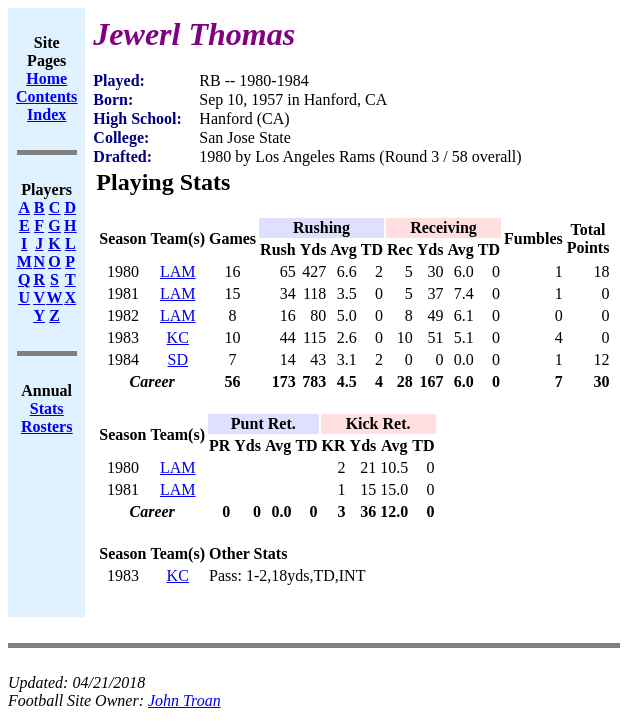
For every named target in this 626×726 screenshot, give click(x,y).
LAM (178, 271)
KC (178, 337)
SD (178, 359)
